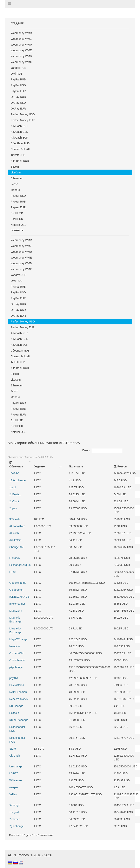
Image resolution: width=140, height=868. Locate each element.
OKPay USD (18, 103)
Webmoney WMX (21, 62)
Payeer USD (18, 196)
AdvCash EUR (19, 138)
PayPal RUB (18, 79)
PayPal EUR (18, 91)
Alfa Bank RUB (20, 161)
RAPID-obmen (18, 692)
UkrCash (15, 756)
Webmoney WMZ (21, 39)
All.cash (14, 533)
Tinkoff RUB (18, 155)
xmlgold (14, 812)
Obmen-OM (16, 653)
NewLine (15, 646)
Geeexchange (18, 583)
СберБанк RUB (20, 143)
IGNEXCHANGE (19, 597)
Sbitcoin (14, 713)
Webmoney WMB (21, 56)
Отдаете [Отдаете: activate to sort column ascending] (39, 466)
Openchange (17, 660)
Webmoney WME (21, 50)
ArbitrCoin (15, 540)
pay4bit (14, 678)
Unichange (16, 766)
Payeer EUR (18, 207)
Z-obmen (15, 819)
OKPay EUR (18, 109)
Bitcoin (15, 167)
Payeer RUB (18, 202)
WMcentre (16, 780)
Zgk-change (17, 826)
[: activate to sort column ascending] (62, 465)
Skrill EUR (17, 219)
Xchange (15, 805)
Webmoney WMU (21, 45)
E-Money (15, 558)
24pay (13, 508)
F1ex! (13, 572)
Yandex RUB (18, 68)
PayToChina (17, 685)
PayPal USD (18, 85)
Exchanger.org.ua (20, 565)
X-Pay (13, 794)
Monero (15, 190)
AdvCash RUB (19, 126)
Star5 (13, 749)
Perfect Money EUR (23, 120)
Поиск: (102, 450)
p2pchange (16, 667)
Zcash (14, 184)
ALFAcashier (17, 526)
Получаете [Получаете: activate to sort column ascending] (76, 466)
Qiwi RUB (17, 74)
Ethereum (17, 178)
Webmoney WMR (21, 33)
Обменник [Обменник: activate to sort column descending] (16, 465)
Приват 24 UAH (20, 149)
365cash (14, 519)
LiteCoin (16, 172)
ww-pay (14, 787)
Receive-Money (19, 699)
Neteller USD (19, 225)
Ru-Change (16, 706)
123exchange (17, 480)
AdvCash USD (19, 132)
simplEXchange (19, 720)
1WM (13, 487)
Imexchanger (17, 604)
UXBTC (14, 773)
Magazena (16, 611)
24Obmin (15, 501)
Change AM (16, 547)
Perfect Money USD (23, 114)
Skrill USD (17, 213)
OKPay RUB (18, 97)
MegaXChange (18, 639)
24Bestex (15, 494)
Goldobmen (16, 590)
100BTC (14, 473)
